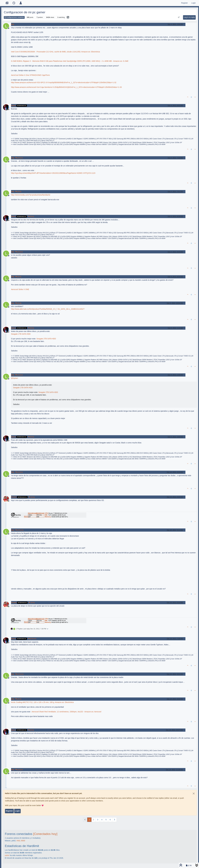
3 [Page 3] (98, 820)
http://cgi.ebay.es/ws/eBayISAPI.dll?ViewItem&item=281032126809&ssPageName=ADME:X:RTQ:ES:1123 (53, 173)
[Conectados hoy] (45, 834)
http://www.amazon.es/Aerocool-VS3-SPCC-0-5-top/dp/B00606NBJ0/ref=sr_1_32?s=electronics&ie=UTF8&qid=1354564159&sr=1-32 (64, 82)
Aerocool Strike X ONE (20, 289)
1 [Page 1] (89, 820)
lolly (13, 24)
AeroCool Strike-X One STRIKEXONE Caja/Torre (30, 75)
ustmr (7, 855)
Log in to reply (189, 17)
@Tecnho (20, 530)
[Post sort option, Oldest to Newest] (179, 17)
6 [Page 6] (110, 820)
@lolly (18, 192)
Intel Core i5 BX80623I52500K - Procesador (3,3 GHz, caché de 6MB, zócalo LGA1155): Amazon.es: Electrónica (55, 52)
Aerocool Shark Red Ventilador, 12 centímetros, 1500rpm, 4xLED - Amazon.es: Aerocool (67, 712)
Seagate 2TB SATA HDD (46, 339)
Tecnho (14, 497)
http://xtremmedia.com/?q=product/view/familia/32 (31, 195)
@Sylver (19, 158)
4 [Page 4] (102, 820)
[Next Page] (114, 820)
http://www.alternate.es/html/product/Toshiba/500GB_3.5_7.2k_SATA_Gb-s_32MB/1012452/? (48, 309)
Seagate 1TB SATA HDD (21, 334)
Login (17, 811)
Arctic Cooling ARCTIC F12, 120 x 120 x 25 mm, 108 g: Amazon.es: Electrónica (42, 702)
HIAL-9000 (21, 841)
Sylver (13, 106)
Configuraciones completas (14, 17)
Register (9, 811)
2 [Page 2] (94, 820)
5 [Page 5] (106, 820)
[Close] (194, 794)
